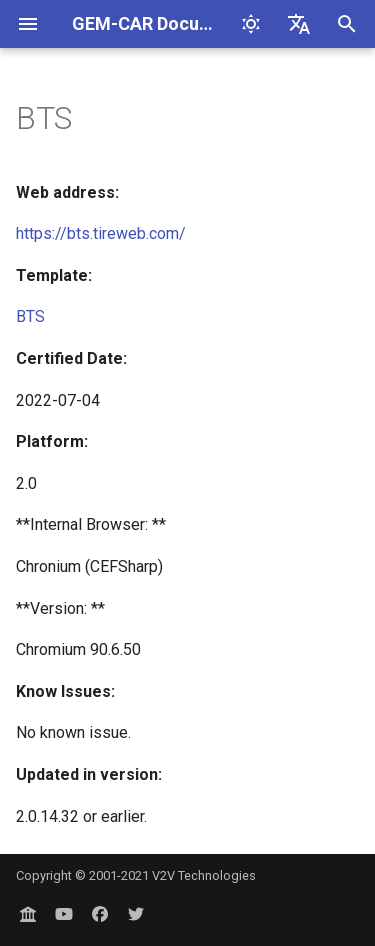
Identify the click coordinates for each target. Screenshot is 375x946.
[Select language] (299, 24)
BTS (30, 316)
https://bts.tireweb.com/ (101, 233)
